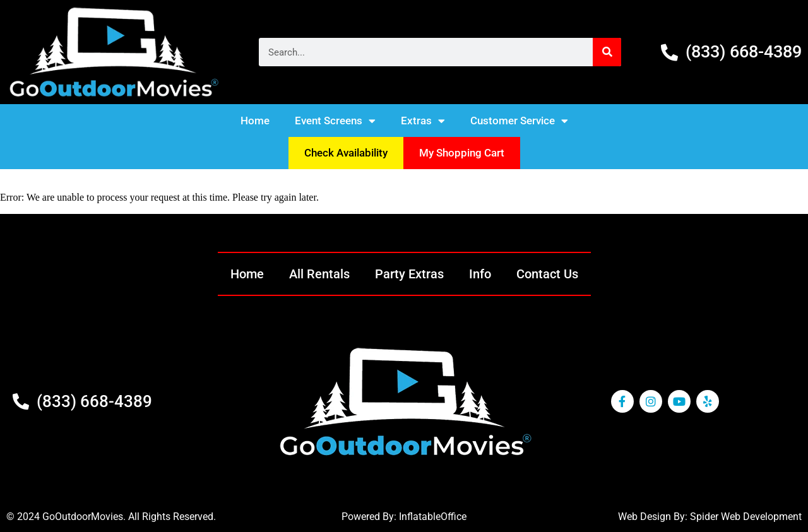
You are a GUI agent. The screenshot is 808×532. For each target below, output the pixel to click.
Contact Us (547, 274)
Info (480, 274)
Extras (423, 121)
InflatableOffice (433, 517)
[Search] (607, 52)
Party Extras (409, 274)
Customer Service (519, 121)
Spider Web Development (746, 517)
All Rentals (319, 274)
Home (255, 121)
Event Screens (335, 121)
